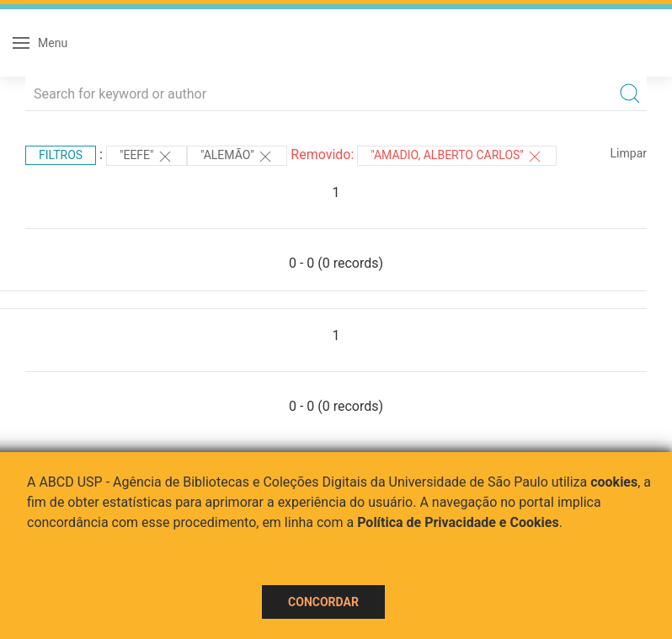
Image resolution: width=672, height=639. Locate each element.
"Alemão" (237, 157)
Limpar (629, 153)
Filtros (61, 155)
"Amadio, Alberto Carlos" (457, 157)
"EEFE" (147, 157)
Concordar (323, 602)
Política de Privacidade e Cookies (458, 522)
